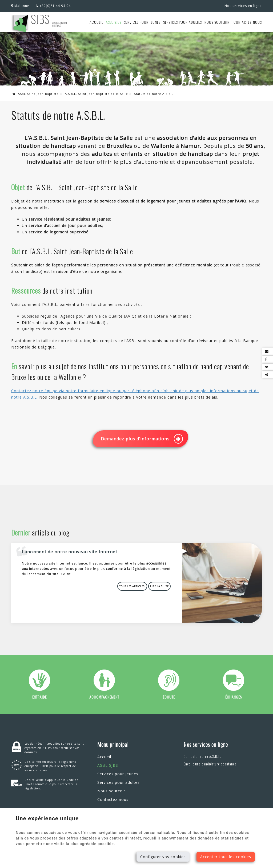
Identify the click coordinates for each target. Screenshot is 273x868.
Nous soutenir (217, 22)
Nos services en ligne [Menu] (206, 744)
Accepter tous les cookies (226, 857)
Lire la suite (159, 586)
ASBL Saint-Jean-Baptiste (36, 94)
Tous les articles (132, 586)
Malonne (20, 6)
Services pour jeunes (142, 22)
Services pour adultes (182, 22)
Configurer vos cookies (163, 857)
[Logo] (40, 24)
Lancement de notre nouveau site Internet (70, 552)
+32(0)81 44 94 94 (53, 6)
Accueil (96, 22)
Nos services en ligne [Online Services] (243, 6)
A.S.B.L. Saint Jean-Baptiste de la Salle (96, 94)
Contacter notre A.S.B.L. (202, 756)
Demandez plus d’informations (142, 439)
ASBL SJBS (114, 22)
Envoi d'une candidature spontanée (210, 764)
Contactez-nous (248, 22)
